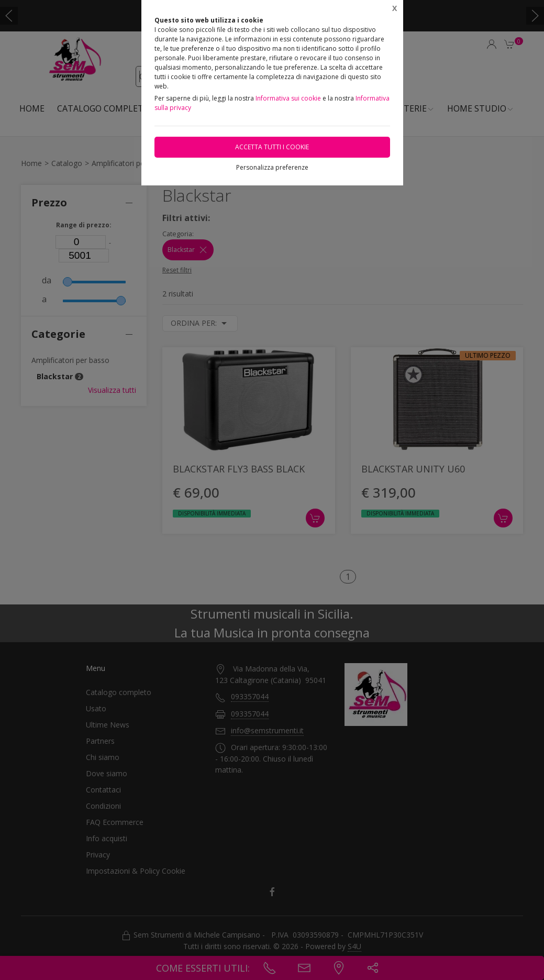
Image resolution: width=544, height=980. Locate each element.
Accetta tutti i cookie (272, 147)
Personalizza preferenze (272, 167)
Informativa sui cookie (288, 98)
